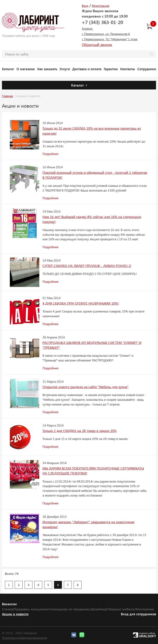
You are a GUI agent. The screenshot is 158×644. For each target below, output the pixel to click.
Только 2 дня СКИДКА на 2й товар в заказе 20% (79, 431)
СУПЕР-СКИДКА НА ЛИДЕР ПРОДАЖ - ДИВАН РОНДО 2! (87, 266)
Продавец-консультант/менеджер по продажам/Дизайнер (60, 609)
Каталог (8, 69)
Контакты (128, 69)
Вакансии (9, 604)
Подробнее (50, 154)
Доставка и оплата (87, 69)
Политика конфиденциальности (24, 638)
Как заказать (47, 69)
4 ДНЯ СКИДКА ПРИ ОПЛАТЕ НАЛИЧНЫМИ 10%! (81, 303)
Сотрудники (147, 69)
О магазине (26, 69)
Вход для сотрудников (138, 614)
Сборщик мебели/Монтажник (130, 609)
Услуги (65, 69)
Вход (85, 6)
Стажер (8, 609)
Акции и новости (15, 614)
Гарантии (111, 69)
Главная (7, 96)
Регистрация (101, 6)
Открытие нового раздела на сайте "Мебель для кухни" (85, 387)
